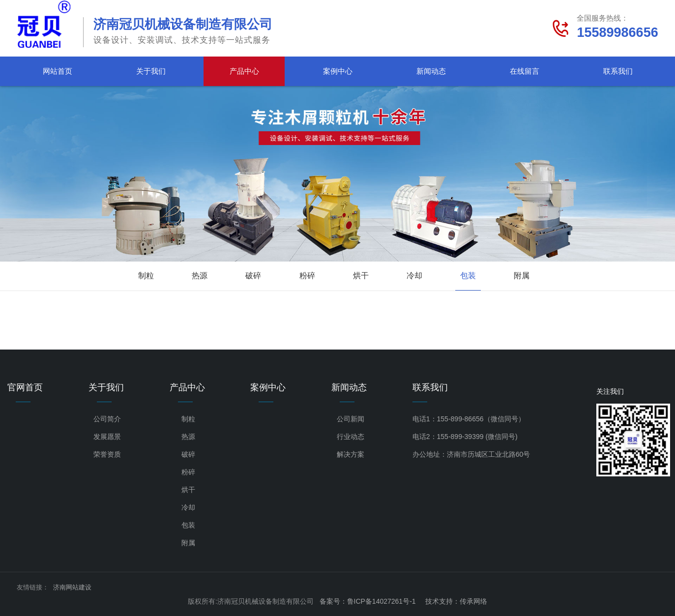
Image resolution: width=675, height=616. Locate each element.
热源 (200, 276)
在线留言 (525, 71)
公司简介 (107, 419)
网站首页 (58, 71)
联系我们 (618, 71)
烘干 (361, 276)
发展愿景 (107, 437)
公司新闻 (351, 419)
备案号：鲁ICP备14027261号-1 (368, 601)
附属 (522, 276)
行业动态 (351, 437)
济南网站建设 (72, 587)
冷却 (414, 276)
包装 (468, 276)
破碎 (253, 276)
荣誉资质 (107, 454)
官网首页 (25, 387)
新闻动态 (431, 71)
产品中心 (244, 71)
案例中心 (338, 71)
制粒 (146, 276)
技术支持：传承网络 (456, 601)
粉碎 (307, 276)
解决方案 (351, 454)
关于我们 (151, 71)
